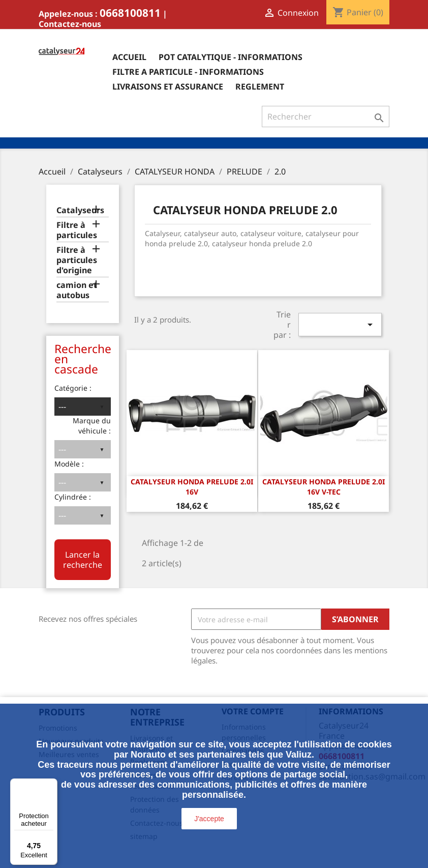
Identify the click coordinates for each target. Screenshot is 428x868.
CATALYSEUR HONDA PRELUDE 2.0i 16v (192, 487)
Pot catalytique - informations (231, 57)
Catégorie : (73, 388)
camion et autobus (77, 290)
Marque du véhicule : (92, 426)
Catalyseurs (80, 210)
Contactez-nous (70, 24)
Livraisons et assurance (168, 86)
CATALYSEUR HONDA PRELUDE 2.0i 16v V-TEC (324, 487)
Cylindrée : (73, 497)
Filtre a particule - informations (188, 72)
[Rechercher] (326, 117)
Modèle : (69, 464)
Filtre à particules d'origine (77, 260)
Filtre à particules (77, 230)
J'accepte (209, 819)
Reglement (260, 86)
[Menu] (51, 785)
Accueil (129, 57)
